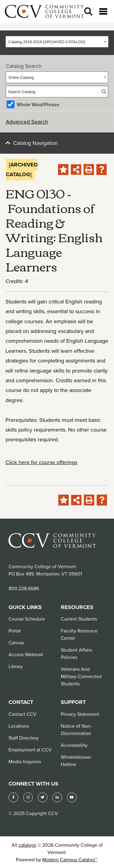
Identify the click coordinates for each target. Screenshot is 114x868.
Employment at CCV (30, 750)
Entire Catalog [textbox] (21, 77)
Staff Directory (24, 738)
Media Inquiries (25, 761)
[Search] (88, 12)
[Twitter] (43, 797)
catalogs (27, 845)
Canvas (16, 642)
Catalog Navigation (35, 143)
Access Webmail (26, 654)
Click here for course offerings (41, 462)
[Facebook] (13, 797)
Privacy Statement (80, 714)
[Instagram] (28, 797)
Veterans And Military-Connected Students (81, 676)
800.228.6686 (24, 588)
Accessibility (74, 745)
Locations (19, 726)
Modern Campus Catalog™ (70, 859)
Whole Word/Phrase (38, 104)
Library (16, 666)
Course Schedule (27, 619)
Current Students (79, 619)
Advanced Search (27, 122)
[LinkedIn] (57, 797)
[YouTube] (72, 797)
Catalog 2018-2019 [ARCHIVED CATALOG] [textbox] (47, 42)
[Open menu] (103, 11)
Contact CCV (22, 714)
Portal (15, 631)
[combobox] (57, 42)
